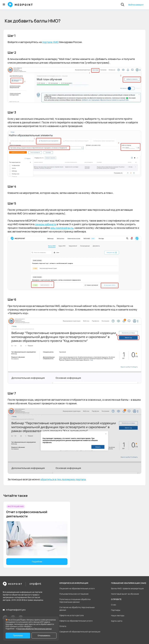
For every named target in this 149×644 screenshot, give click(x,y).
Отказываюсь (44, 635)
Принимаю (18, 635)
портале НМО (50, 42)
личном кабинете (46, 224)
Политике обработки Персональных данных (34, 629)
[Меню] (4, 5)
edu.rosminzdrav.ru (62, 228)
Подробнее (37, 562)
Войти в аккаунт (136, 5)
